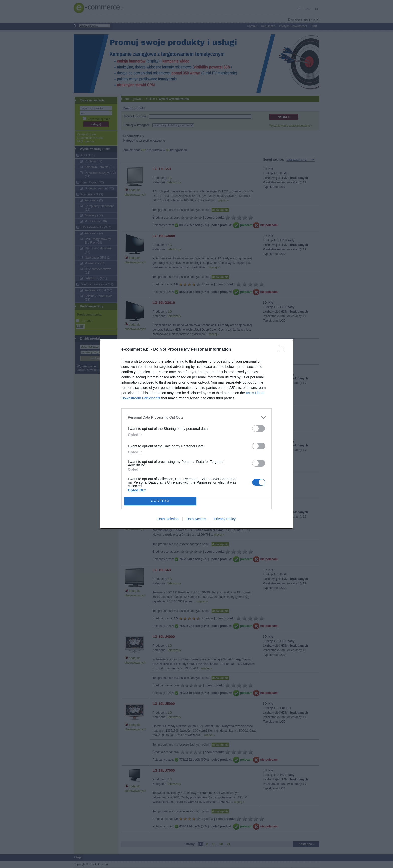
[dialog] (197, 434)
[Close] (283, 350)
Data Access (196, 519)
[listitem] (197, 418)
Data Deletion (168, 519)
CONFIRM (160, 501)
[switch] (259, 429)
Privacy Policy (225, 519)
